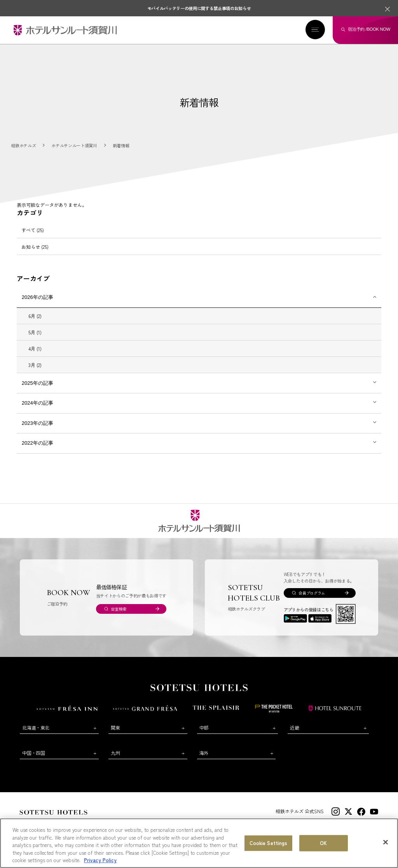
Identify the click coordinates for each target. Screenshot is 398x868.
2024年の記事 (38, 403)
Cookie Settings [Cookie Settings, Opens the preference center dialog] (269, 843)
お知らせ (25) (35, 247)
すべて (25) (33, 230)
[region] (199, 843)
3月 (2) (35, 365)
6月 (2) (35, 316)
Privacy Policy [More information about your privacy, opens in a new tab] (100, 860)
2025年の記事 (38, 383)
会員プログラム (312, 593)
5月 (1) (35, 332)
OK (323, 843)
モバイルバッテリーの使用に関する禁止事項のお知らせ (199, 8)
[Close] (386, 842)
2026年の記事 (38, 297)
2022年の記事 (38, 443)
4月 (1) (35, 348)
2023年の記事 (38, 423)
